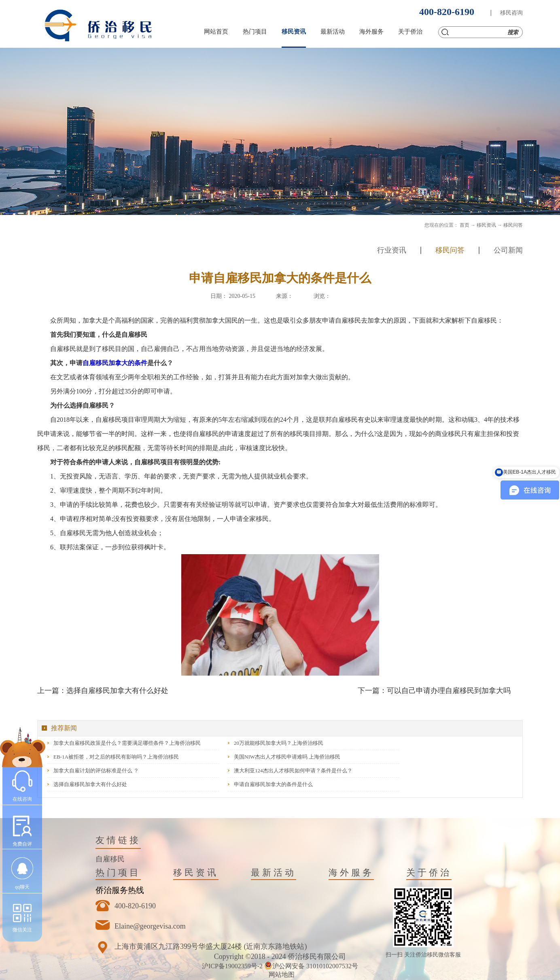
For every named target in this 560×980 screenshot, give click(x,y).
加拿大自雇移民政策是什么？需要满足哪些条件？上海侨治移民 (127, 743)
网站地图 (280, 975)
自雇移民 (110, 859)
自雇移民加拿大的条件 (115, 363)
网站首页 (216, 32)
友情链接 (118, 840)
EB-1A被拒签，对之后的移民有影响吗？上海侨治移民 (116, 757)
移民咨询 (511, 13)
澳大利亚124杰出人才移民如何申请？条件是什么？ (293, 771)
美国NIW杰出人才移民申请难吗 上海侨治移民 (287, 757)
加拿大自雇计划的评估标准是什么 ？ (96, 771)
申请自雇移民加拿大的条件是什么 (273, 784)
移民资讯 (486, 225)
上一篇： (103, 691)
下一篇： (434, 691)
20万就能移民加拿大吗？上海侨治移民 (279, 743)
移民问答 (513, 225)
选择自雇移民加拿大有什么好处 (90, 784)
